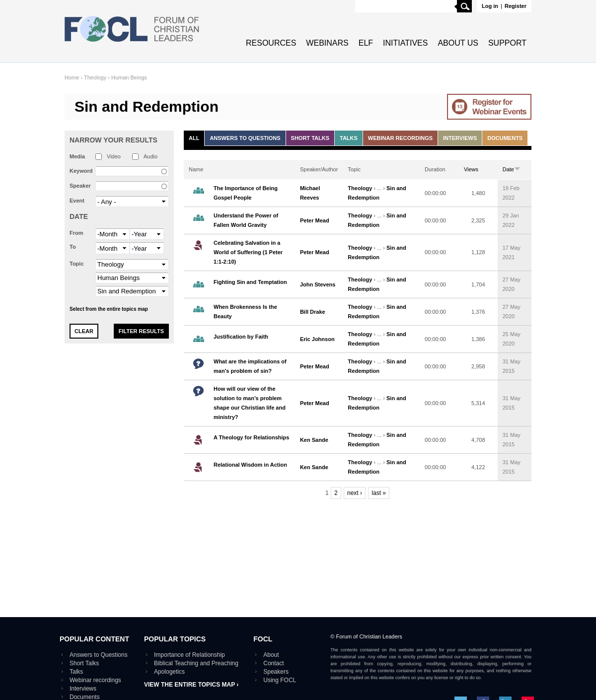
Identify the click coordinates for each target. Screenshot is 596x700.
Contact (273, 663)
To (73, 247)
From (76, 233)
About (271, 655)
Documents (505, 138)
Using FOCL (280, 680)
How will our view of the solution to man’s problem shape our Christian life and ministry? (250, 403)
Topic (77, 264)
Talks (349, 138)
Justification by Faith (241, 337)
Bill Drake (313, 312)
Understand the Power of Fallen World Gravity (246, 220)
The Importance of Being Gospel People (246, 193)
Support (507, 43)
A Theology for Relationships (251, 437)
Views (471, 169)
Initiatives (405, 43)
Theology (95, 77)
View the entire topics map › (191, 685)
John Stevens (318, 284)
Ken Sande (314, 440)
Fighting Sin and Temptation (250, 282)
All (194, 138)
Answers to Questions (245, 138)
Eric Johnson (317, 339)
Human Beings (129, 77)
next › (355, 493)
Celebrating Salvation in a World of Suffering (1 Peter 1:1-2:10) (248, 252)
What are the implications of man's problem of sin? (250, 366)
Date (79, 216)
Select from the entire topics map (109, 309)
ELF (366, 43)
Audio (150, 156)
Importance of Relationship (189, 655)
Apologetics (169, 672)
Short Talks (310, 138)
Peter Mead (315, 220)
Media (77, 156)
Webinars (327, 43)
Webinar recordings (400, 138)
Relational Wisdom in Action (250, 465)
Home (72, 77)
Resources (271, 43)
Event (77, 201)
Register (516, 6)
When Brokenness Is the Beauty (245, 312)
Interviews (460, 138)
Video (114, 156)
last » (379, 493)
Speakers (276, 672)
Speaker (80, 186)
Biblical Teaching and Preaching (196, 663)
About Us (458, 43)
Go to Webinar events (489, 107)
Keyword (81, 171)
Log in (490, 6)
